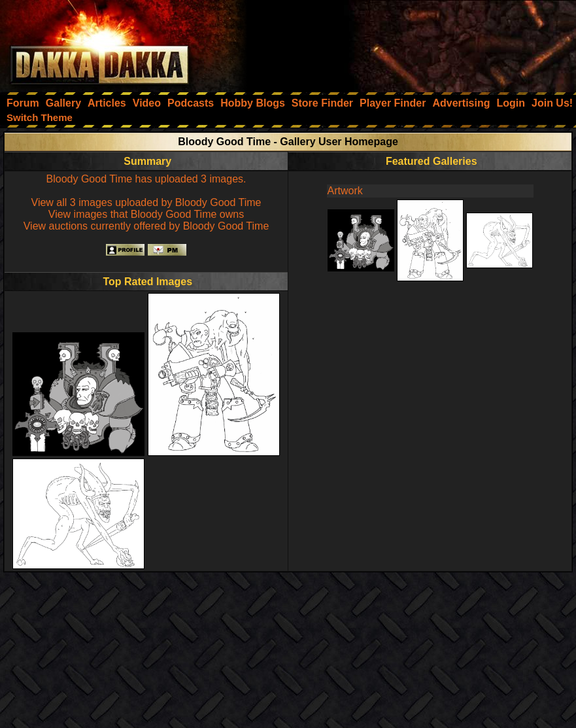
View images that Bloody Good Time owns (146, 214)
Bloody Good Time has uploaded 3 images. (146, 179)
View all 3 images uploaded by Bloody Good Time (146, 202)
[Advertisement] (400, 43)
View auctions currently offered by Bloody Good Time (146, 226)
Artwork (345, 191)
